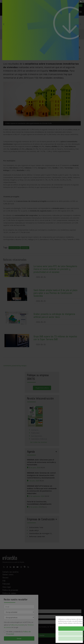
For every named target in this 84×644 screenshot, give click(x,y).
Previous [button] (4, 24)
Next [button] (80, 24)
